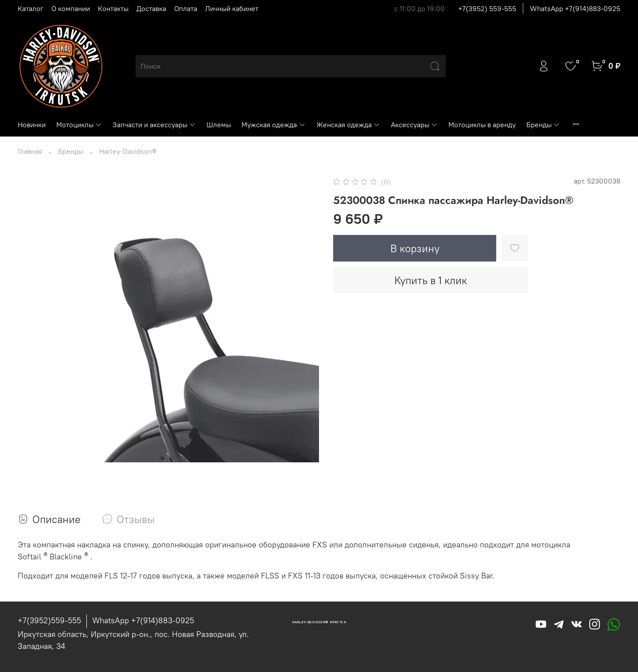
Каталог (31, 8)
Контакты (113, 8)
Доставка (151, 8)
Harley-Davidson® (128, 151)
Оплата (186, 8)
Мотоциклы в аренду (482, 125)
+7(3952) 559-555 (487, 8)
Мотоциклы (79, 125)
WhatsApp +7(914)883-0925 (575, 8)
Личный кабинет (232, 8)
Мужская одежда (273, 125)
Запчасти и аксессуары (154, 125)
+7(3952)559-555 (49, 620)
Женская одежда (348, 125)
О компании (71, 8)
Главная (30, 151)
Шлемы (219, 125)
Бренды (543, 125)
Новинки (32, 125)
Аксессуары (414, 125)
